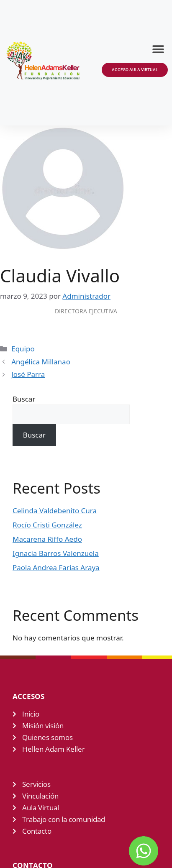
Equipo (23, 349)
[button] (158, 49)
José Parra (28, 374)
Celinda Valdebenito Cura (55, 511)
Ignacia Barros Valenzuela (56, 553)
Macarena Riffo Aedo (47, 539)
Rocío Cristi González (47, 525)
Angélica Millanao (41, 362)
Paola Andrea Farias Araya (56, 567)
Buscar (24, 399)
